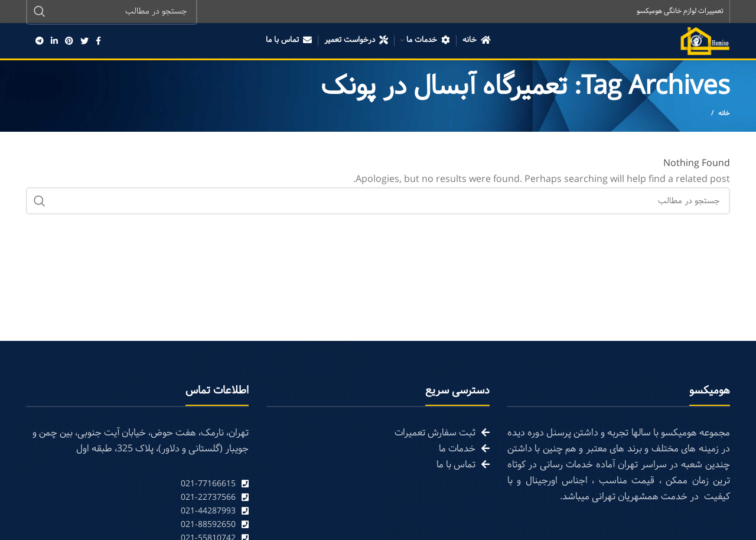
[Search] (378, 202)
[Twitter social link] (84, 41)
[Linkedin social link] (54, 41)
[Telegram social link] (40, 41)
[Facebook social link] (98, 41)
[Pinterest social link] (69, 41)
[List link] (137, 485)
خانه (724, 115)
